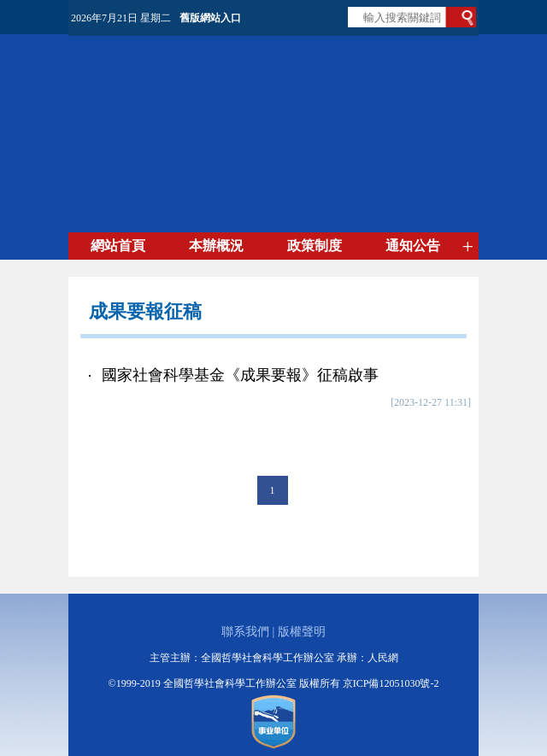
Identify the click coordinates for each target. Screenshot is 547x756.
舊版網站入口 (210, 18)
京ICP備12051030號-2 (391, 683)
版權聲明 (302, 632)
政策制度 (315, 246)
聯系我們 (245, 632)
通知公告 (413, 246)
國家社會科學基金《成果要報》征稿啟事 (240, 375)
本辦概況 (216, 246)
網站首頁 (118, 246)
